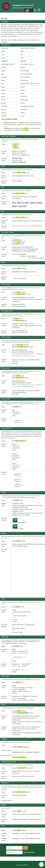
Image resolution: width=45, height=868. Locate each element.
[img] (3, 87)
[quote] (4, 103)
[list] (3, 84)
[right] (7, 64)
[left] (3, 64)
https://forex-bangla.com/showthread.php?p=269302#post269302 (26, 392)
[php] (3, 97)
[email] (3, 71)
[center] (12, 64)
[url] (3, 74)
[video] (3, 90)
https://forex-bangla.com (20, 331)
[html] (3, 100)
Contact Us (19, 865)
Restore (29, 852)
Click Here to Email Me (19, 306)
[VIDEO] (4, 116)
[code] (3, 93)
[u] (7, 48)
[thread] (4, 77)
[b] (2, 48)
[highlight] (4, 61)
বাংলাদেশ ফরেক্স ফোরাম (20, 333)
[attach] (4, 109)
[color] (3, 51)
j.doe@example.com (19, 304)
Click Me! (15, 364)
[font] (3, 58)
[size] (3, 55)
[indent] (4, 67)
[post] (3, 80)
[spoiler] (4, 113)
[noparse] (4, 106)
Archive (25, 865)
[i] (4, 48)
